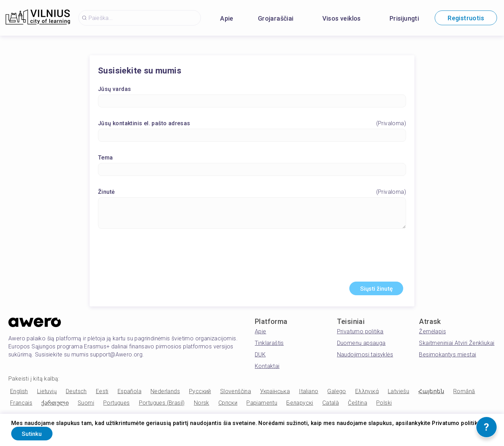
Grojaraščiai (276, 18)
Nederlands (165, 393)
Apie (227, 18)
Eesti (102, 393)
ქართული (55, 405)
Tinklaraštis (269, 345)
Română (464, 393)
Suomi (86, 405)
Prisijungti (404, 18)
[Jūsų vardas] (252, 102)
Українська (275, 393)
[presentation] (252, 259)
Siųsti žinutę (373, 290)
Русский (200, 393)
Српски (228, 405)
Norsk (202, 405)
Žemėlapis (432, 333)
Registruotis (466, 18)
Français (21, 405)
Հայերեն (431, 393)
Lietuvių (47, 393)
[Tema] (252, 170)
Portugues (117, 405)
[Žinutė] (252, 214)
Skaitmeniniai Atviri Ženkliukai (457, 345)
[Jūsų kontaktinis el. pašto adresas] (252, 136)
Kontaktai (267, 368)
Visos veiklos (342, 18)
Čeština (358, 405)
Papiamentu (262, 405)
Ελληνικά (367, 393)
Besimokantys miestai (447, 356)
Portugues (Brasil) (162, 405)
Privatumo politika (360, 333)
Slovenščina (236, 393)
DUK (260, 356)
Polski (384, 405)
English (19, 393)
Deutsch (76, 393)
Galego (337, 393)
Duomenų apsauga (361, 345)
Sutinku (35, 433)
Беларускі (300, 405)
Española (129, 393)
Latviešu (398, 393)
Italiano (309, 393)
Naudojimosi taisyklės (365, 356)
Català (331, 405)
